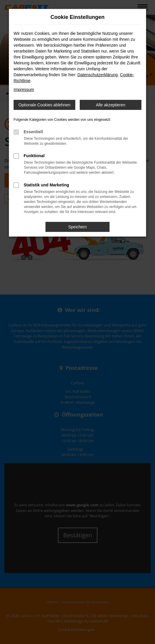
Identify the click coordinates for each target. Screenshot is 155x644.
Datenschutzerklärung (97, 75)
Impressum (24, 90)
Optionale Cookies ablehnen (45, 105)
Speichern (77, 227)
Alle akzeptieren (111, 105)
